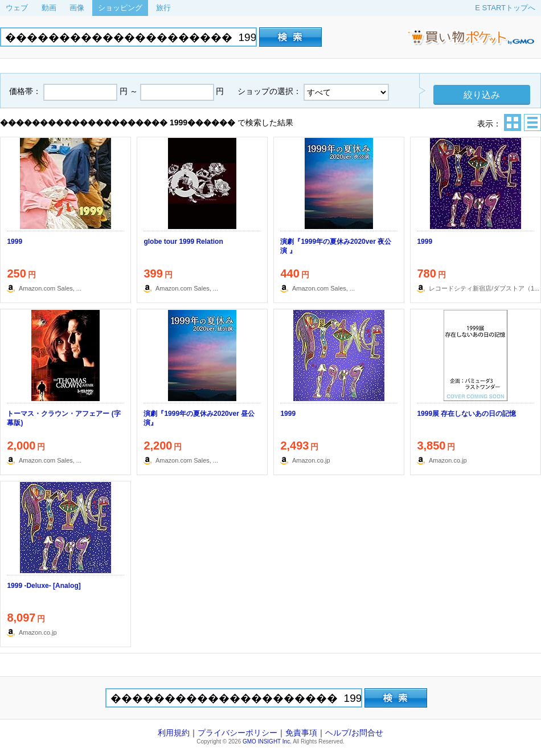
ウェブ (17, 8)
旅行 (163, 8)
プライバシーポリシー (237, 733)
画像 (77, 8)
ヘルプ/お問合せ (354, 733)
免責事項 (301, 733)
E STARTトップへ (505, 8)
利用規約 (174, 733)
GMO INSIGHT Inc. (267, 741)
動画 (49, 8)
